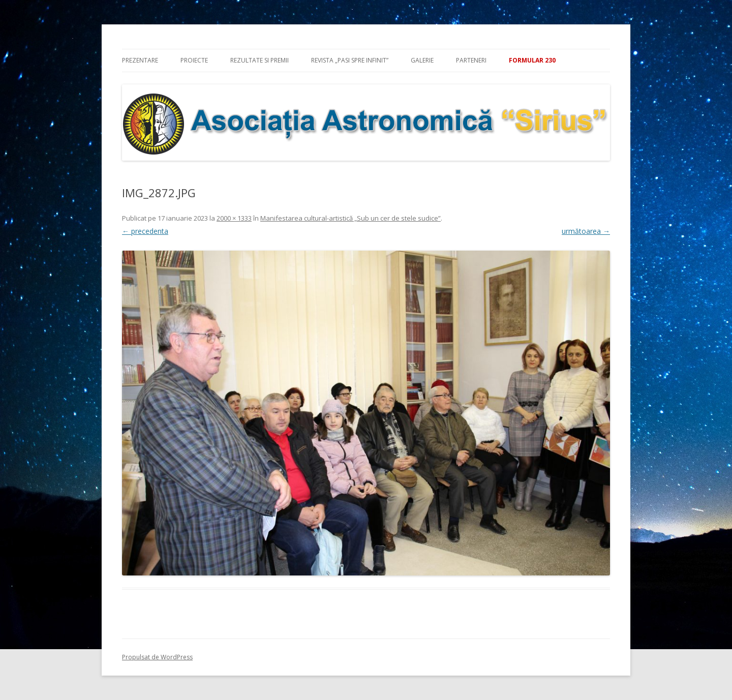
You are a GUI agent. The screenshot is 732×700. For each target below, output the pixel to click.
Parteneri (471, 60)
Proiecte (194, 60)
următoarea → (586, 231)
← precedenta (145, 231)
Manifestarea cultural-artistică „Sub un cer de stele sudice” (350, 218)
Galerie (422, 60)
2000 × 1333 (234, 218)
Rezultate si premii (260, 60)
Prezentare (140, 60)
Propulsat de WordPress (157, 657)
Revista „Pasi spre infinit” (350, 60)
